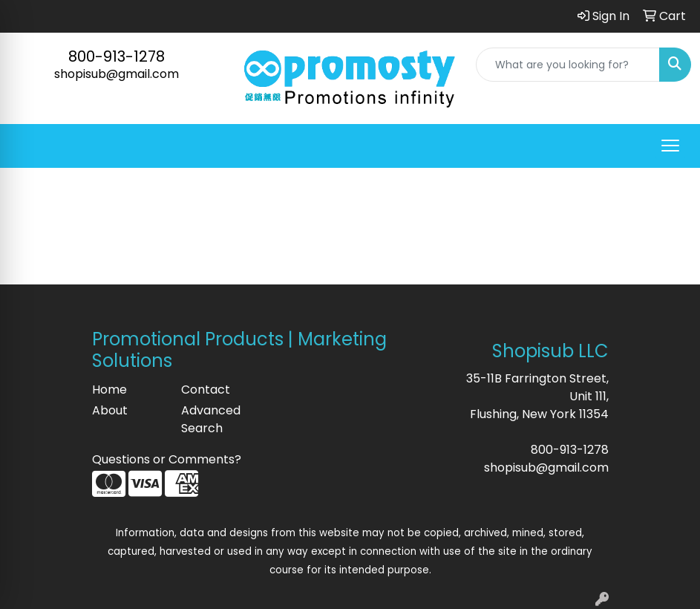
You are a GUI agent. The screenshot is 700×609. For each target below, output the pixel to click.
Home (109, 390)
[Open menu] (670, 146)
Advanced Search (211, 419)
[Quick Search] (568, 65)
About (110, 410)
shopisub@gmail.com (117, 74)
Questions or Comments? (167, 459)
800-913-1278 (117, 56)
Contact (206, 390)
